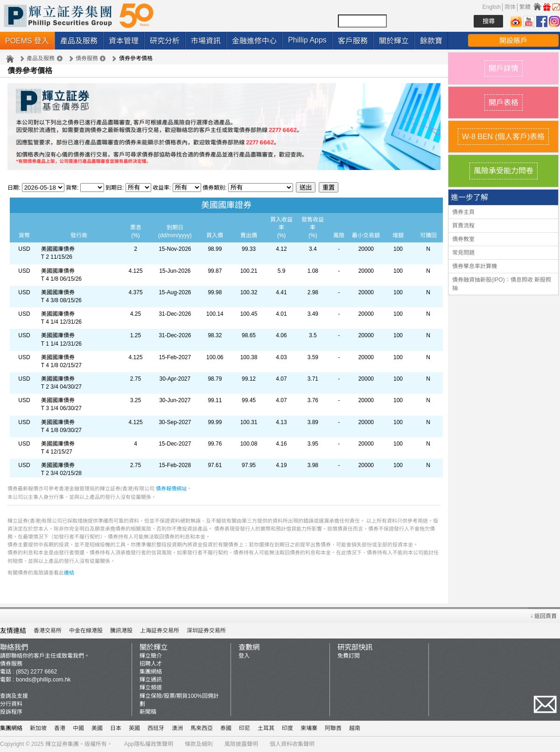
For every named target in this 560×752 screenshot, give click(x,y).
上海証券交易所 (160, 631)
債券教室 (463, 239)
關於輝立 (394, 41)
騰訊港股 (121, 631)
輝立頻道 (151, 688)
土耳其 (266, 728)
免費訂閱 (349, 656)
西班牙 (156, 728)
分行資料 (11, 704)
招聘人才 (151, 664)
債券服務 (87, 58)
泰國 (226, 728)
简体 (510, 7)
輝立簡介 (151, 656)
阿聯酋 (333, 728)
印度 (287, 728)
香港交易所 (48, 631)
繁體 (525, 7)
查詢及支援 (14, 696)
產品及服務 (79, 41)
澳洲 (177, 728)
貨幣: (72, 188)
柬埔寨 (309, 728)
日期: (14, 188)
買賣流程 (463, 226)
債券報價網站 (171, 489)
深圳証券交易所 (206, 631)
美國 (97, 728)
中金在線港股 (86, 631)
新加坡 (38, 728)
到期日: (115, 188)
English (492, 7)
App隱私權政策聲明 (149, 744)
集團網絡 (151, 672)
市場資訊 (206, 41)
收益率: (163, 188)
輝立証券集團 (62, 744)
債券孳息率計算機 (475, 266)
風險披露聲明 (241, 744)
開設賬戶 (513, 40)
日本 (116, 728)
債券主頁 (463, 212)
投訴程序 (11, 712)
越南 (355, 728)
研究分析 (165, 41)
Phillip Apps (307, 40)
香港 (60, 728)
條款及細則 (199, 744)
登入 (244, 656)
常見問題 (463, 253)
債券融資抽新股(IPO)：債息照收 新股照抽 (502, 284)
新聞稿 (148, 712)
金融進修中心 (254, 41)
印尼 (245, 728)
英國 (134, 728)
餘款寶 (431, 41)
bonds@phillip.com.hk (43, 680)
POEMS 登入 (27, 41)
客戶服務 (353, 41)
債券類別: (215, 188)
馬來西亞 (202, 728)
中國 (78, 728)
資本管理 (124, 41)
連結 (69, 573)
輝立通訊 (151, 680)
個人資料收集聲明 (292, 744)
